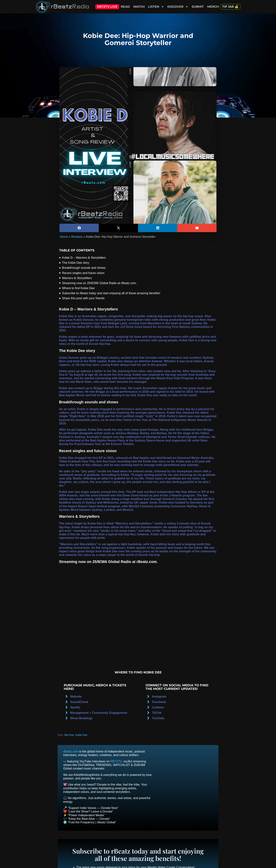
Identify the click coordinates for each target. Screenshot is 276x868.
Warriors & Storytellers (77, 278)
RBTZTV (116, 761)
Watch (139, 7)
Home (64, 237)
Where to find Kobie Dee (78, 288)
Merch (213, 7)
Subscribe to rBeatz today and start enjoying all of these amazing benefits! (111, 293)
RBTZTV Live (107, 7)
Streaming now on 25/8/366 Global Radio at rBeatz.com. (99, 283)
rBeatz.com (71, 751)
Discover (178, 7)
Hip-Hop (69, 735)
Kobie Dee (81, 735)
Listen (156, 7)
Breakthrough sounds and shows (84, 268)
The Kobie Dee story (76, 263)
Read (125, 7)
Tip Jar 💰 (230, 7)
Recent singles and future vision (83, 273)
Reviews (77, 237)
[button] (79, 228)
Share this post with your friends (83, 298)
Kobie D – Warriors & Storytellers (84, 258)
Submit (198, 7)
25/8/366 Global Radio (112, 562)
